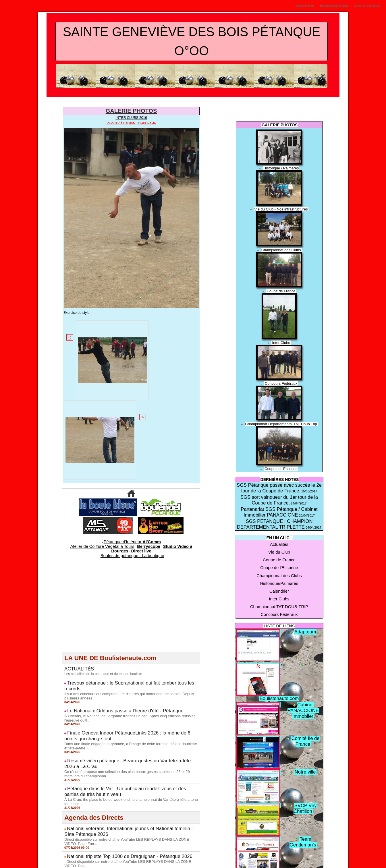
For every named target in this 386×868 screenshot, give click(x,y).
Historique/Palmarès (279, 549)
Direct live (186, 420)
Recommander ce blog (334, 6)
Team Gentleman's (305, 784)
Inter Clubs (281, 341)
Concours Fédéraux (281, 382)
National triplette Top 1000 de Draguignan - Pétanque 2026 (119, 703)
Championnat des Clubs (281, 249)
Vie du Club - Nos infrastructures (281, 209)
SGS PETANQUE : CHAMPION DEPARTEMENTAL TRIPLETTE (279, 509)
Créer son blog (304, 6)
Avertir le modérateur (367, 6)
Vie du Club (279, 531)
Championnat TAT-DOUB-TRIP (279, 563)
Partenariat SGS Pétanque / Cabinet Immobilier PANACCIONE (279, 501)
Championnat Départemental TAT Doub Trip (281, 422)
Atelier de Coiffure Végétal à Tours (93, 420)
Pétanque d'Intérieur (132, 417)
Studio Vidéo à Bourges (158, 420)
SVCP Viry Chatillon (305, 750)
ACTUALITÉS (77, 537)
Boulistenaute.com (305, 616)
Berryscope (129, 420)
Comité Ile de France (305, 683)
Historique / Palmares (281, 168)
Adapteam (305, 582)
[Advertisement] (131, 480)
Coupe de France (281, 290)
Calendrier (279, 554)
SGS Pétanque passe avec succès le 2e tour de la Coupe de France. (279, 484)
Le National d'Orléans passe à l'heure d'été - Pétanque (116, 570)
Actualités (279, 526)
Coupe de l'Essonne (281, 467)
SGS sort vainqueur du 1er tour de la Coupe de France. (279, 491)
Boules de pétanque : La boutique (132, 424)
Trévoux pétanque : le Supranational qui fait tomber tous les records (128, 550)
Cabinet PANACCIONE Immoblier (303, 652)
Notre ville (305, 717)
